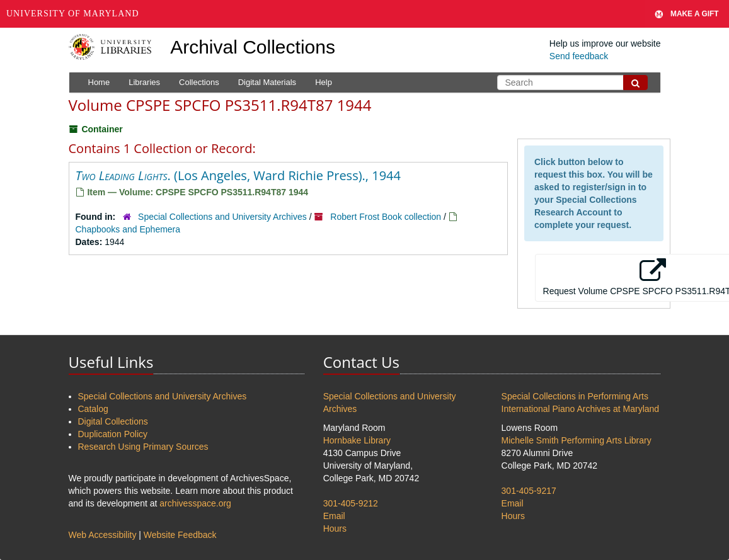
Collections (199, 82)
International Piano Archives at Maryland (581, 409)
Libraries (144, 82)
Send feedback (579, 56)
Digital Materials (267, 82)
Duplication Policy (113, 434)
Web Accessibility (103, 535)
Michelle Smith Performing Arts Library (577, 440)
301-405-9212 (351, 503)
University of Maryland (73, 14)
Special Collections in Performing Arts (575, 396)
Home (99, 82)
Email (334, 516)
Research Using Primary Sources (143, 447)
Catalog (93, 409)
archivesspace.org (195, 503)
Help (324, 82)
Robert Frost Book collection (386, 217)
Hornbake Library (357, 440)
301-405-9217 (529, 491)
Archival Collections (253, 47)
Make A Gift (687, 14)
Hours (335, 529)
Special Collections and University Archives (222, 217)
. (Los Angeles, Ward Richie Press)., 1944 (238, 175)
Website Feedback (180, 535)
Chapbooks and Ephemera (128, 229)
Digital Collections (113, 421)
